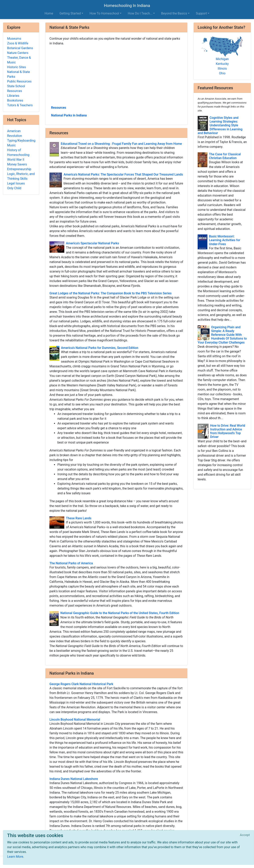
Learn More (15, 857)
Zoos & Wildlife (18, 43)
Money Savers (17, 164)
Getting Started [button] (70, 13)
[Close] (245, 835)
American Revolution (15, 133)
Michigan (222, 59)
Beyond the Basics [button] (174, 13)
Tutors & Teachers (20, 105)
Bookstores (15, 100)
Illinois (222, 69)
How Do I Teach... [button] (140, 13)
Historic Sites (17, 67)
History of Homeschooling (18, 152)
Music (11, 145)
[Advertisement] (116, 75)
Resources (59, 108)
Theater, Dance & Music (19, 60)
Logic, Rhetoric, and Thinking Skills (21, 176)
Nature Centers (18, 53)
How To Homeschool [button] (104, 13)
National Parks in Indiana (69, 115)
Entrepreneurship (19, 169)
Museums (14, 39)
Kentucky (222, 64)
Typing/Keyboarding (21, 141)
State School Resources (16, 89)
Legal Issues (16, 183)
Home (49, 13)
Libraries (13, 96)
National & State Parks (19, 74)
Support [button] (201, 13)
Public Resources (19, 81)
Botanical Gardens (20, 48)
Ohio (222, 73)
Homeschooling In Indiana (127, 6)
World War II (16, 160)
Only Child (14, 188)
